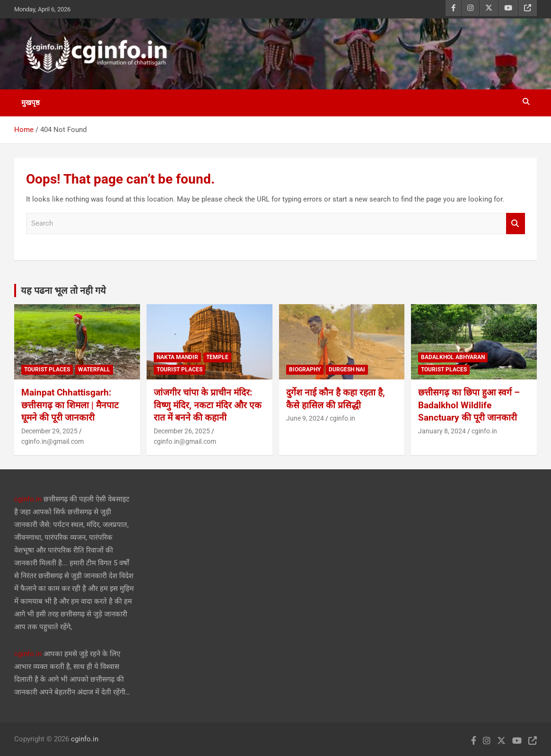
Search (516, 224)
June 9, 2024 (305, 418)
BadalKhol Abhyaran (453, 357)
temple (217, 357)
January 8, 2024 (442, 431)
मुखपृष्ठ (31, 103)
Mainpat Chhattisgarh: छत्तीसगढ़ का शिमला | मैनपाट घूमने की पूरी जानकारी (70, 405)
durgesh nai (347, 369)
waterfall (94, 369)
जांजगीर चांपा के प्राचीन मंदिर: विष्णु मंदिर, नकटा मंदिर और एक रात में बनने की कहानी (208, 405)
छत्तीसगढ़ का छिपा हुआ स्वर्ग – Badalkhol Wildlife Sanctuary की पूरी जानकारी (469, 405)
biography (305, 369)
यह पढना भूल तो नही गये (63, 290)
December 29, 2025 (49, 431)
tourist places (47, 369)
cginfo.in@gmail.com (52, 441)
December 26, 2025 (182, 431)
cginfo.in (342, 418)
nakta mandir (177, 357)
